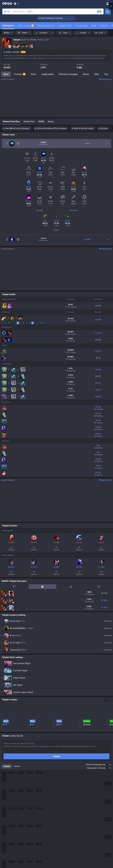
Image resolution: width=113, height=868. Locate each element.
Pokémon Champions (12, 859)
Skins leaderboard (46, 26)
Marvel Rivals (8, 830)
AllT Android (62, 816)
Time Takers (8, 855)
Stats (94, 26)
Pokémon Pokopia (10, 848)
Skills (97, 74)
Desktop (6, 866)
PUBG (4, 823)
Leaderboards (65, 26)
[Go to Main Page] (7, 4)
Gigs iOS (60, 834)
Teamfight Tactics (10, 813)
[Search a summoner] (99, 11)
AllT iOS (60, 820)
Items (33, 74)
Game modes (26, 26)
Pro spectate (81, 26)
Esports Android (64, 844)
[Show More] (16, 4)
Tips (106, 74)
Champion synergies (68, 74)
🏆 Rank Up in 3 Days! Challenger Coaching (56, 18)
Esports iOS (62, 848)
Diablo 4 (5, 862)
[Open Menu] (108, 4)
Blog (4, 795)
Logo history (7, 798)
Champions (8, 26)
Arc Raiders (7, 841)
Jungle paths (47, 74)
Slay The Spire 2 (9, 852)
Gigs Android (62, 830)
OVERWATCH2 (9, 820)
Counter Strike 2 (9, 837)
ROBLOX (6, 844)
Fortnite (5, 834)
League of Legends (11, 809)
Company (6, 791)
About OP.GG (8, 787)
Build (6, 74)
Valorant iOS (62, 827)
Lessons (104, 26)
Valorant (6, 816)
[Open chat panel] (111, 53)
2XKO (4, 827)
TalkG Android (63, 837)
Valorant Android (64, 823)
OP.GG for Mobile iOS (66, 813)
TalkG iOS (61, 841)
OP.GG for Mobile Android (68, 809)
